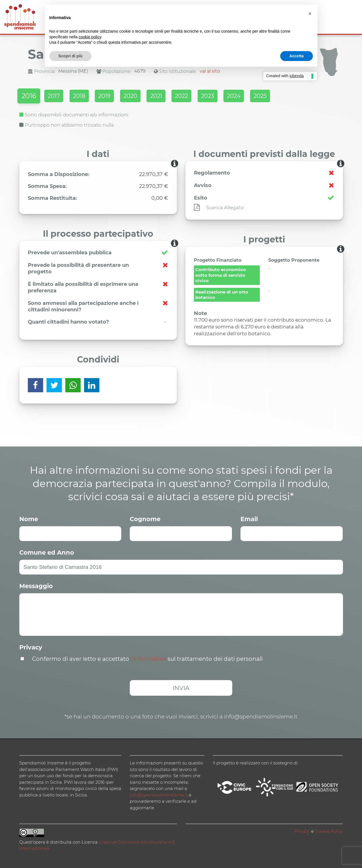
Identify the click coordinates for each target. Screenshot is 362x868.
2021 (177, 97)
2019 (118, 97)
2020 (148, 97)
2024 (267, 97)
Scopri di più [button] (71, 56)
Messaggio (36, 585)
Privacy (31, 646)
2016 (30, 97)
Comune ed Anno (47, 552)
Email (249, 518)
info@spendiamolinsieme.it (159, 794)
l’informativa (148, 658)
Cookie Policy (329, 830)
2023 (237, 97)
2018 (88, 97)
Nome (29, 518)
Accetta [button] (297, 56)
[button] (310, 14)
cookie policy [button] (90, 37)
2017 (59, 97)
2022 (207, 97)
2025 (298, 97)
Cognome (145, 518)
